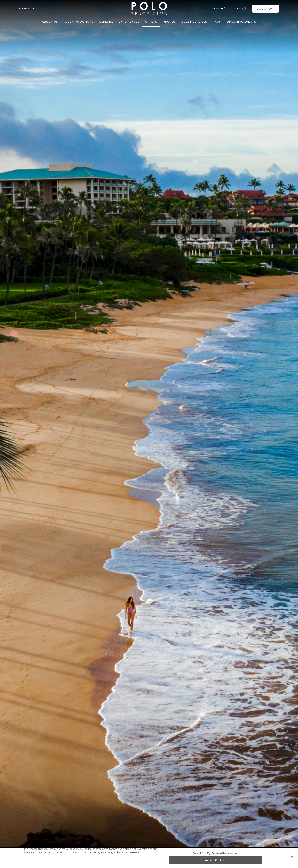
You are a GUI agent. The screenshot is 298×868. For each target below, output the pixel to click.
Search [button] (219, 9)
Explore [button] (106, 22)
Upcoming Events (241, 22)
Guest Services (194, 22)
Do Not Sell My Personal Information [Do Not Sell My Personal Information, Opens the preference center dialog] (215, 853)
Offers (151, 22)
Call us (239, 9)
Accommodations (79, 22)
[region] (149, 858)
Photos (169, 22)
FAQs (217, 22)
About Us (50, 22)
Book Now (265, 9)
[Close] (292, 857)
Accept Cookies (215, 860)
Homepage (27, 9)
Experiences (129, 22)
